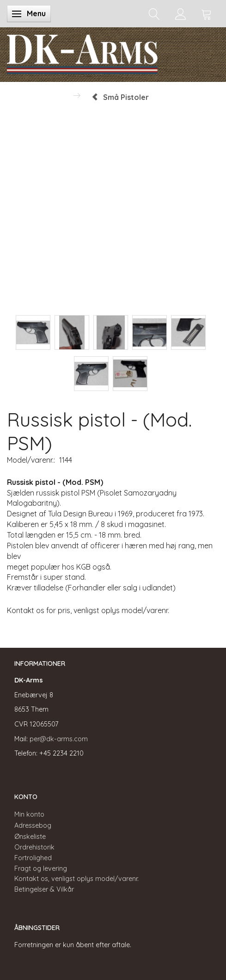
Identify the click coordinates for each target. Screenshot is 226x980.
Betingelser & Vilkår (44, 889)
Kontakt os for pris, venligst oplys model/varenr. (88, 610)
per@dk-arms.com (59, 739)
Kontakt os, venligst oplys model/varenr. (76, 879)
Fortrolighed (33, 858)
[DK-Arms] (82, 52)
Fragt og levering (41, 868)
